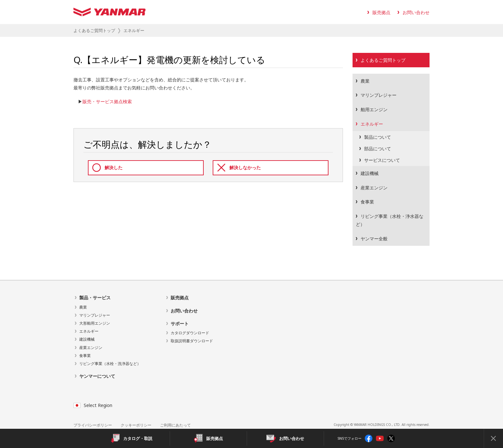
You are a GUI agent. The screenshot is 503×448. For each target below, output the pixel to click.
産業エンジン (374, 188)
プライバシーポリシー (93, 425)
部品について (378, 149)
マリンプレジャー (379, 95)
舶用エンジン (374, 109)
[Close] (493, 438)
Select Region (93, 405)
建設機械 (370, 173)
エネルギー (372, 124)
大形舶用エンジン (95, 323)
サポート (180, 324)
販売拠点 (381, 12)
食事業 (367, 202)
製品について (378, 137)
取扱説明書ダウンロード (192, 341)
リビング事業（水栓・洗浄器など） (110, 364)
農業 (365, 81)
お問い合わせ (416, 12)
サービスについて (382, 160)
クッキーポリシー (136, 425)
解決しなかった (245, 167)
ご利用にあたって (175, 425)
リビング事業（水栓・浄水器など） (390, 220)
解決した (114, 167)
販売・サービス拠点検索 (107, 101)
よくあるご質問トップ (94, 30)
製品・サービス (95, 298)
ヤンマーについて (97, 376)
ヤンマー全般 (374, 239)
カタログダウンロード (190, 333)
